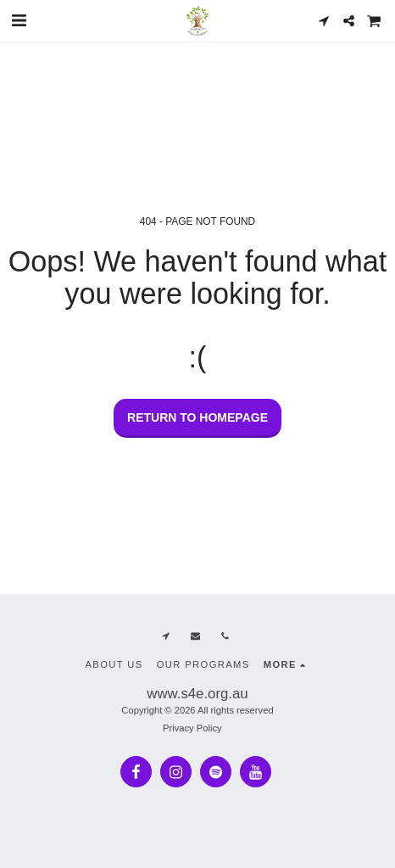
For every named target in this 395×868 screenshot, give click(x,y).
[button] (19, 20)
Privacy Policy (192, 728)
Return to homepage (197, 417)
